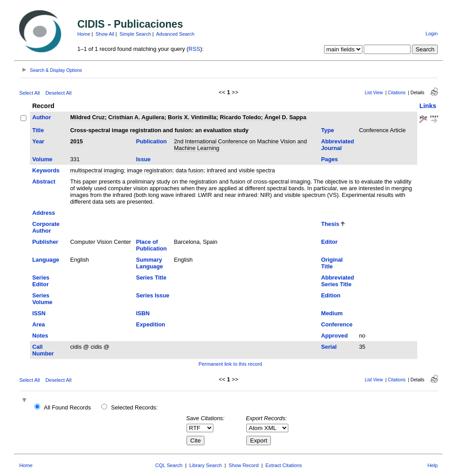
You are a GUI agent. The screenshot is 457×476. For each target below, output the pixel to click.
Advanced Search (175, 34)
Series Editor (41, 281)
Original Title (332, 263)
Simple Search (135, 34)
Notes (40, 336)
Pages (329, 159)
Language (46, 260)
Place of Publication (152, 245)
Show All (105, 34)
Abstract (44, 182)
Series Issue (153, 295)
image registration (150, 170)
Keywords (46, 170)
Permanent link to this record (230, 364)
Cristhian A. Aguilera (137, 117)
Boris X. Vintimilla (192, 117)
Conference (337, 324)
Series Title (151, 278)
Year (38, 141)
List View (374, 93)
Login (431, 33)
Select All (29, 93)
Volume (42, 159)
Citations (397, 93)
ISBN (143, 313)
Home (84, 34)
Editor (329, 242)
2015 (76, 141)
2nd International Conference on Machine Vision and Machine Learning (241, 145)
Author (42, 117)
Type (327, 130)
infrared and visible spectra (241, 170)
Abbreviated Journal (337, 145)
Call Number (43, 350)
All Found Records (67, 407)
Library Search (206, 465)
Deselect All (58, 93)
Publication (152, 141)
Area (38, 324)
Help (433, 465)
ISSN (39, 313)
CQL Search (169, 465)
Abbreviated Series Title (337, 281)
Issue (143, 159)
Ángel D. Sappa (285, 117)
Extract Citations (284, 465)
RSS (194, 49)
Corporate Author (46, 227)
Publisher (45, 242)
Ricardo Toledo (240, 117)
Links (428, 106)
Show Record (243, 465)
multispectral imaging (97, 170)
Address (44, 213)
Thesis (330, 224)
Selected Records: (135, 407)
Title (38, 130)
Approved (334, 336)
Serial (329, 347)
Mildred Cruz (87, 117)
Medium (332, 313)
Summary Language (150, 263)
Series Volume (42, 299)
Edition (330, 295)
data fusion (189, 170)
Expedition (151, 324)
